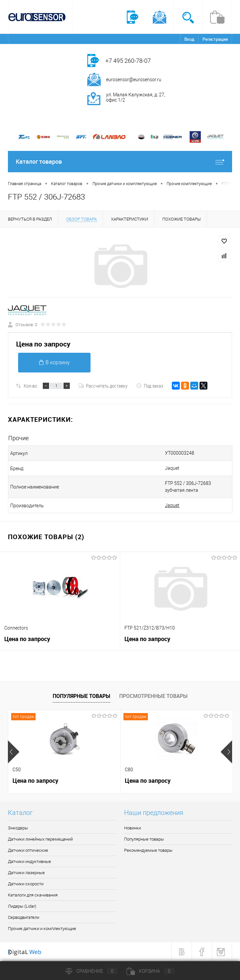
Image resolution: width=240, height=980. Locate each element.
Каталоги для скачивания (33, 895)
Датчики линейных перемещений (40, 839)
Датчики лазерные (26, 873)
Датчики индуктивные (29, 861)
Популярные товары (81, 696)
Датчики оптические (28, 850)
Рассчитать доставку (103, 386)
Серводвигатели (24, 917)
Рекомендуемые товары (148, 850)
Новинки (133, 828)
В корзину (54, 362)
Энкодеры (18, 828)
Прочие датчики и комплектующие (42, 929)
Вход (189, 39)
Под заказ (150, 386)
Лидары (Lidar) (22, 906)
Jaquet (172, 505)
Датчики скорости (26, 884)
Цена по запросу (43, 344)
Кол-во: (31, 386)
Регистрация (215, 39)
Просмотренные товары (153, 696)
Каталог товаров (120, 162)
